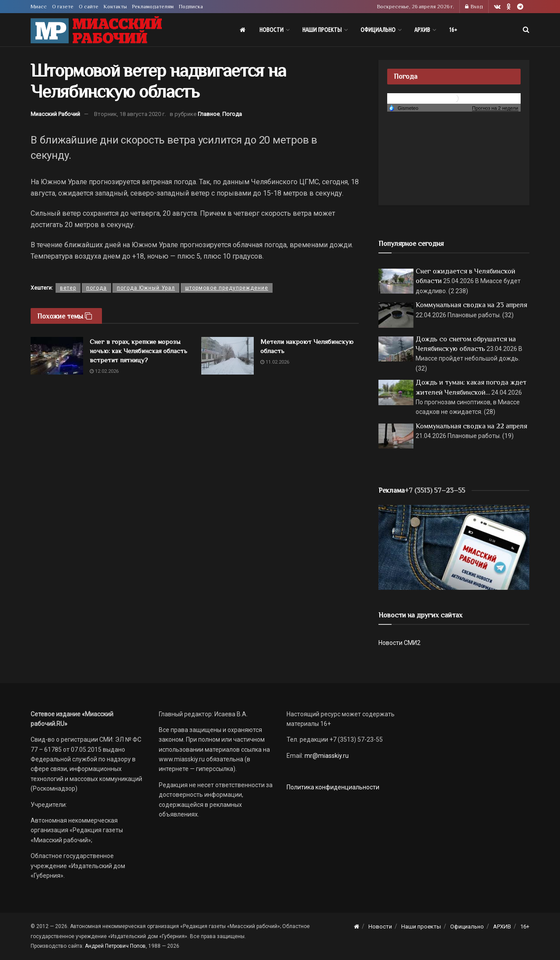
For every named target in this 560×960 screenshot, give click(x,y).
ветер (68, 288)
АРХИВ (422, 30)
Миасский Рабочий (55, 114)
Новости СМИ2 (399, 643)
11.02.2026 (275, 362)
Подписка (191, 7)
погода (96, 288)
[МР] (454, 547)
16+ (453, 30)
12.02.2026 (104, 371)
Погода (232, 114)
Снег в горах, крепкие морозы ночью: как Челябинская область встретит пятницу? (138, 351)
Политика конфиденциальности (333, 787)
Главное (209, 114)
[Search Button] (526, 30)
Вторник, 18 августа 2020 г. (130, 114)
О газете (63, 7)
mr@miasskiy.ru (326, 756)
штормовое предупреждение (227, 288)
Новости (271, 30)
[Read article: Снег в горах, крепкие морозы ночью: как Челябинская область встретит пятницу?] (57, 356)
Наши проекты (322, 30)
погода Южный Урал (146, 288)
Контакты (115, 7)
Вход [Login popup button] (474, 7)
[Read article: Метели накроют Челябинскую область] (227, 356)
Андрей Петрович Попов (115, 946)
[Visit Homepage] (96, 30)
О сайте (89, 7)
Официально (378, 30)
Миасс (39, 7)
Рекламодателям (153, 7)
